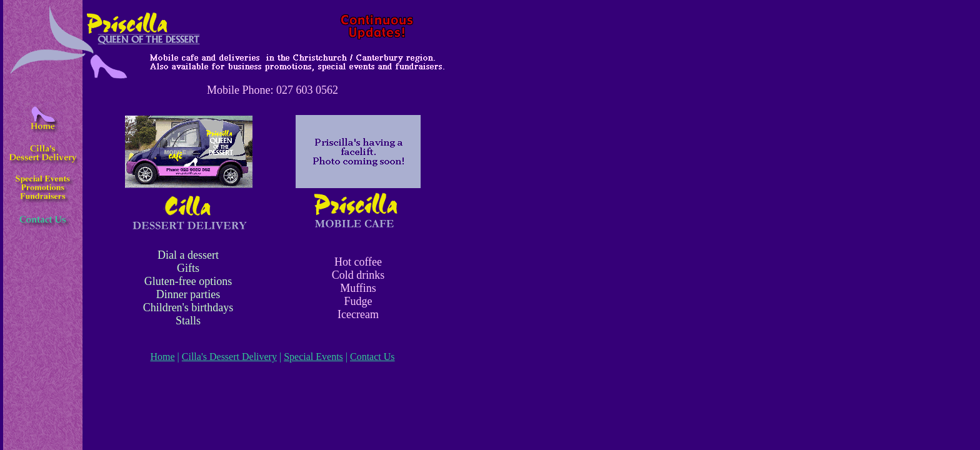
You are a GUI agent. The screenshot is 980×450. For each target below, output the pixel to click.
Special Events (313, 357)
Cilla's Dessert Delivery (229, 357)
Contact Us (372, 357)
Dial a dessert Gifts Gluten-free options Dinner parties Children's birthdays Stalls (188, 288)
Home (162, 357)
